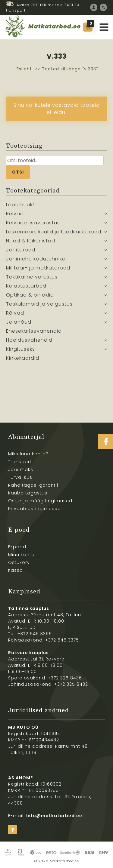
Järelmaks (21, 469)
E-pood (17, 547)
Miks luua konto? (28, 454)
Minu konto (21, 555)
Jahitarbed (21, 250)
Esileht (24, 69)
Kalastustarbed (26, 286)
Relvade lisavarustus (33, 223)
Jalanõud (19, 322)
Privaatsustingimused (35, 509)
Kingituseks (20, 349)
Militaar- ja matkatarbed (38, 268)
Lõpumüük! (20, 205)
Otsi (18, 172)
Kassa (16, 570)
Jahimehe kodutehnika (36, 259)
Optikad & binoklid (30, 295)
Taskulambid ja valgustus (39, 304)
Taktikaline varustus (32, 277)
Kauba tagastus (28, 493)
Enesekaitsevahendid (34, 331)
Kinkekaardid (23, 358)
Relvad (15, 214)
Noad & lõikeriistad (31, 241)
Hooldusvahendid (29, 340)
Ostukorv (19, 562)
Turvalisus (20, 477)
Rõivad (15, 313)
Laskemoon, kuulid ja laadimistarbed (54, 232)
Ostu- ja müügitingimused (40, 501)
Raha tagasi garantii (33, 485)
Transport (20, 462)
